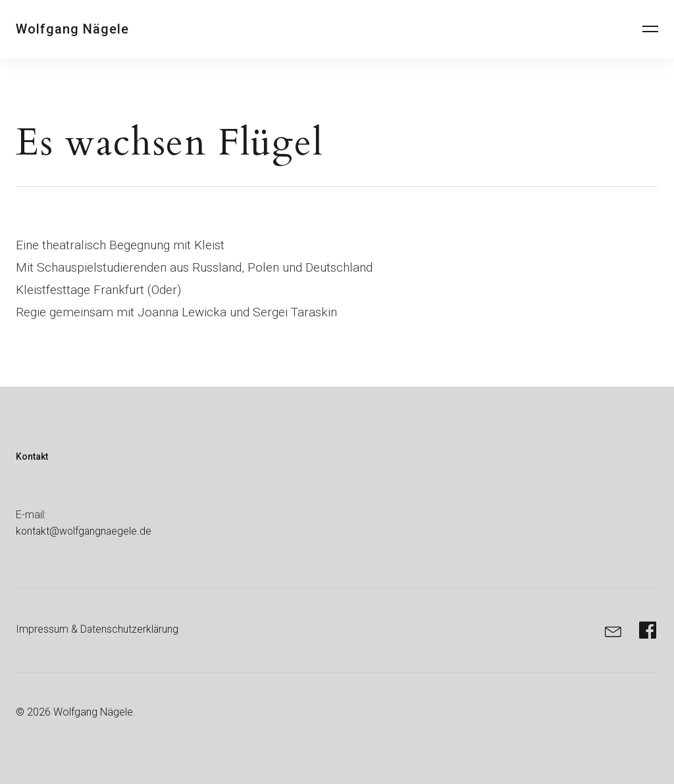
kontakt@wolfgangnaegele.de (85, 531)
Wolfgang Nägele (72, 29)
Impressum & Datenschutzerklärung (98, 629)
